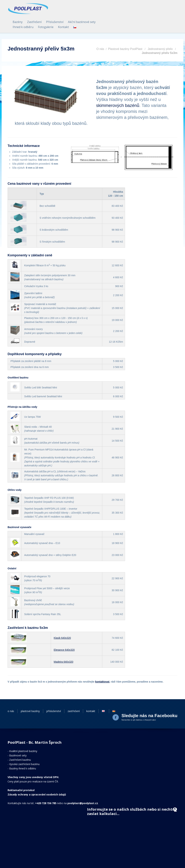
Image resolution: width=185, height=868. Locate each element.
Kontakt (135, 13)
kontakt (91, 697)
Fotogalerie (117, 13)
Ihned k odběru (95, 13)
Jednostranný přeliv (160, 35)
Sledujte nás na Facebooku (149, 701)
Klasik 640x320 (62, 624)
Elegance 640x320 (64, 636)
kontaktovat (102, 668)
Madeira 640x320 (63, 648)
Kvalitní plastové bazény (23, 737)
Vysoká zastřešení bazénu (24, 750)
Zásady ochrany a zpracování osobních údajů (37, 780)
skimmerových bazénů (118, 91)
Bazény (89, 8)
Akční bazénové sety (153, 8)
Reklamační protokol (21, 776)
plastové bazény (30, 697)
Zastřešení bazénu (20, 746)
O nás (100, 35)
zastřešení (74, 697)
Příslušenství (126, 8)
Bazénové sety (18, 741)
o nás (11, 697)
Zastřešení (106, 8)
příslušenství (54, 697)
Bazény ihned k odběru (23, 754)
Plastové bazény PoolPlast (125, 35)
